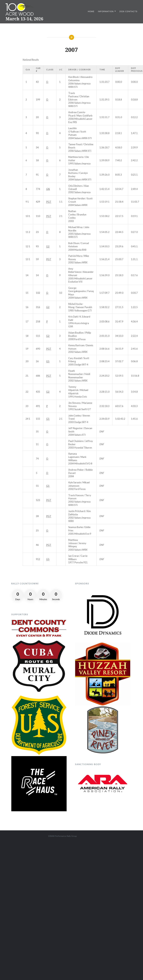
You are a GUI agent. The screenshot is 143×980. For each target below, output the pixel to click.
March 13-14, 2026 (24, 19)
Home (91, 11)
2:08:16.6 (104, 349)
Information (106, 11)
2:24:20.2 (104, 376)
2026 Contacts (128, 11)
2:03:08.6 (104, 321)
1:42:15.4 (104, 189)
